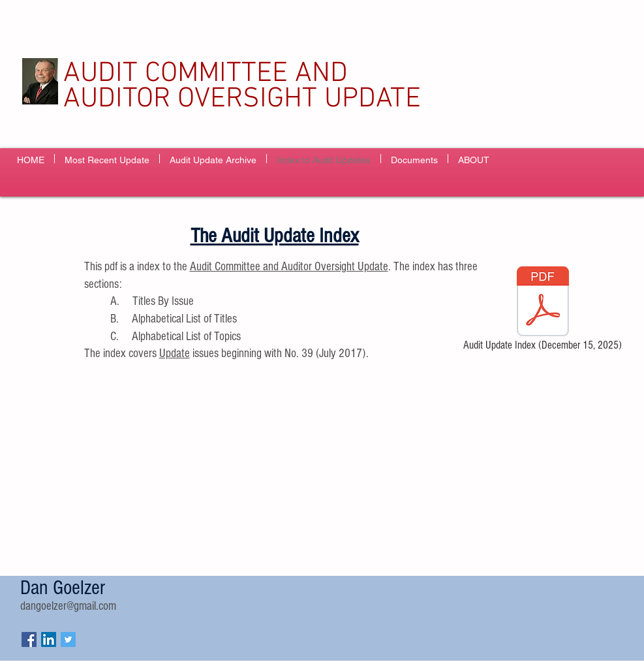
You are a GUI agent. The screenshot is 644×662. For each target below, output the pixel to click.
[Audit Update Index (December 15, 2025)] (543, 311)
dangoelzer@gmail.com (68, 606)
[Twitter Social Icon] (68, 639)
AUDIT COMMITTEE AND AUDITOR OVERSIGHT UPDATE (242, 87)
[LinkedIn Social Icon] (49, 639)
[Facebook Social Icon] (29, 639)
